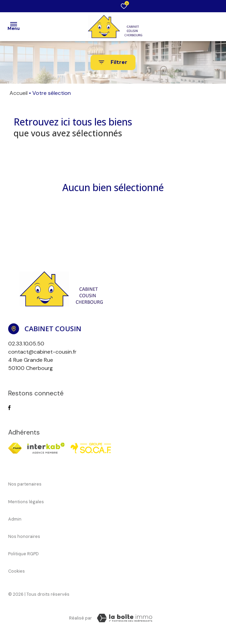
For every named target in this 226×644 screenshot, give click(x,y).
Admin (15, 519)
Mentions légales (26, 502)
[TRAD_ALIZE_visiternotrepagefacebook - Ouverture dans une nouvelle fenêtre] (9, 408)
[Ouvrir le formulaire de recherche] (113, 62)
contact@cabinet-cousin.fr (42, 352)
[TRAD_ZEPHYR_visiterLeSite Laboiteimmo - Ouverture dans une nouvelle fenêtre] (125, 618)
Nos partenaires (25, 484)
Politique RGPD (23, 554)
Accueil (19, 93)
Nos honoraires (24, 536)
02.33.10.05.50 (26, 344)
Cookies (17, 571)
